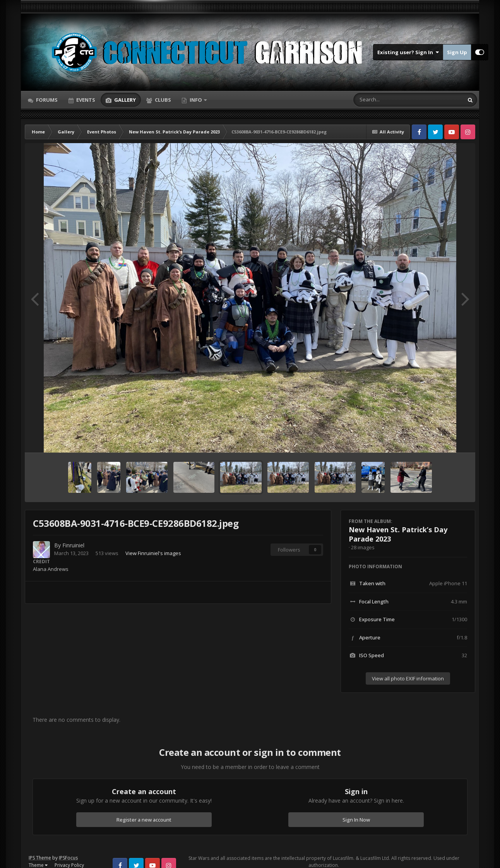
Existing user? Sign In (408, 52)
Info (196, 100)
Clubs (162, 100)
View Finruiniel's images (153, 553)
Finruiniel (73, 545)
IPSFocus (68, 858)
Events (85, 100)
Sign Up (457, 52)
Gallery (124, 100)
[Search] (388, 100)
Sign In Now (356, 820)
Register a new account (144, 820)
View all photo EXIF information (408, 678)
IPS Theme (40, 858)
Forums (46, 100)
